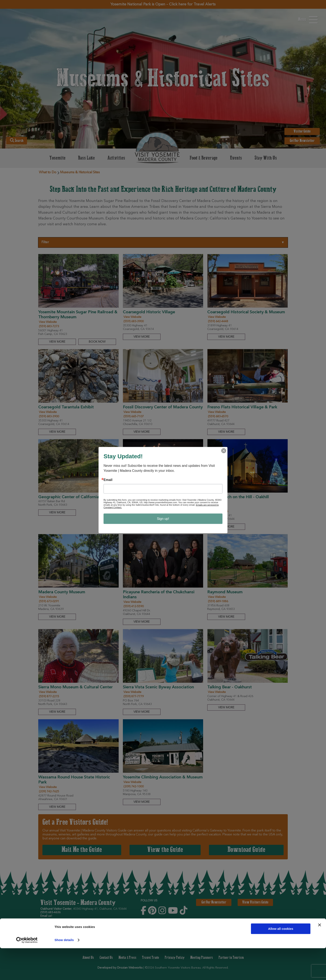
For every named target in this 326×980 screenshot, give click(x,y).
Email (108, 480)
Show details (64, 972)
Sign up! (163, 518)
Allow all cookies (281, 961)
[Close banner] (320, 957)
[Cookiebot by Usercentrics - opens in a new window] (27, 972)
